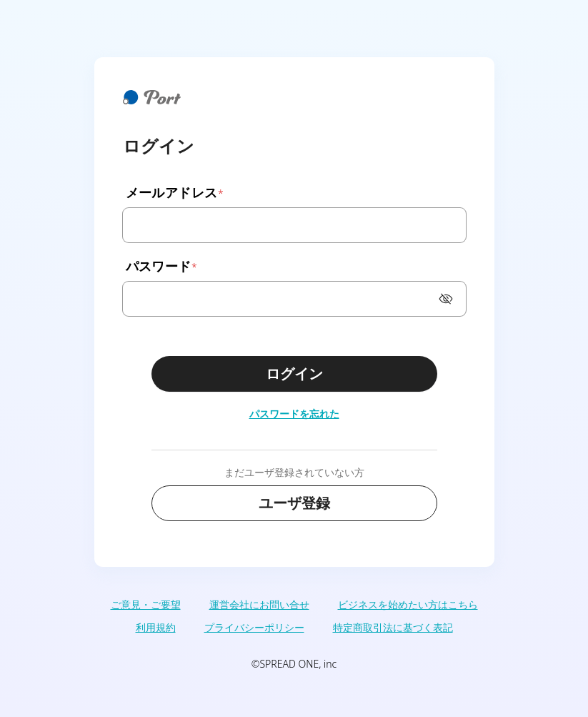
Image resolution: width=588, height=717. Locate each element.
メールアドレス (174, 192)
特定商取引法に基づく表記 (393, 627)
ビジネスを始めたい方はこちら (408, 604)
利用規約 (156, 627)
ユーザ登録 (294, 503)
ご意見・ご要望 (146, 604)
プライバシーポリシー (254, 627)
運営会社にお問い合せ (259, 604)
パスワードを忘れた (294, 414)
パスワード (161, 266)
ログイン (294, 374)
